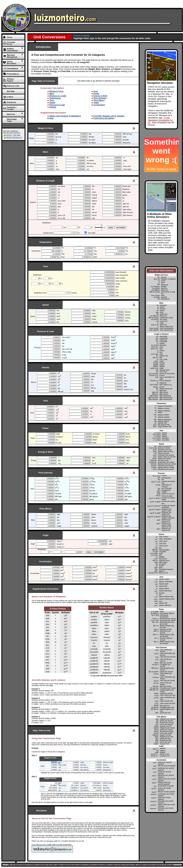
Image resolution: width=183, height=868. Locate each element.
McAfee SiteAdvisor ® (14, 138)
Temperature (55, 98)
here (170, 245)
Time (52, 100)
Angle (96, 103)
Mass (52, 94)
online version (168, 87)
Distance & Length (58, 96)
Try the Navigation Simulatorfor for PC (160, 120)
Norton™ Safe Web (13, 135)
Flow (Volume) (100, 98)
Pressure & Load (57, 105)
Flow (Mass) (99, 100)
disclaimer (50, 841)
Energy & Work (100, 96)
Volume (53, 107)
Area (96, 91)
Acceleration (99, 105)
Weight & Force (56, 91)
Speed (52, 103)
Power (96, 94)
